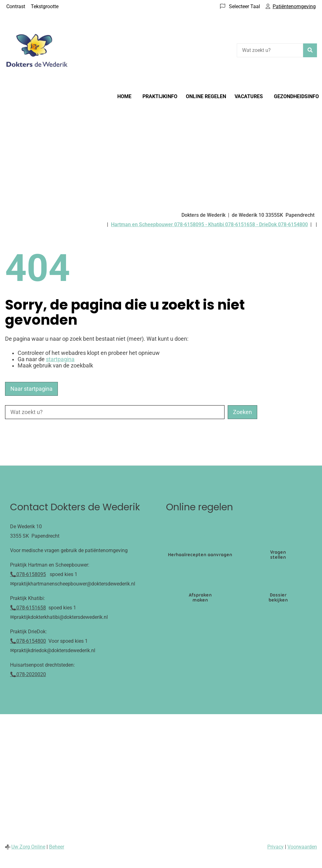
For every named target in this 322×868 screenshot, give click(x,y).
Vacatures (249, 96)
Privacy (275, 847)
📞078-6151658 (28, 608)
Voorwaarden (302, 847)
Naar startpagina (31, 389)
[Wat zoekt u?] (270, 50)
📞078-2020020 (28, 674)
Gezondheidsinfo (296, 96)
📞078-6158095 (28, 574)
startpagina (60, 359)
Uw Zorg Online (28, 847)
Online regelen (206, 96)
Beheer (57, 847)
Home (124, 96)
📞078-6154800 (28, 641)
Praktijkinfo (160, 96)
